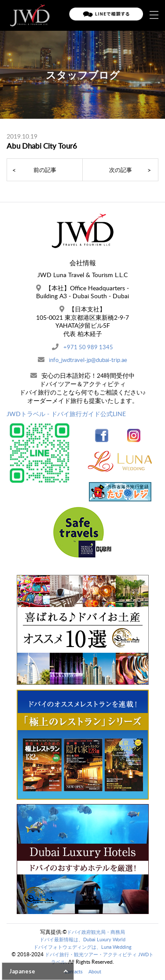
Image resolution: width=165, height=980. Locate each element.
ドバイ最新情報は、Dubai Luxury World (83, 939)
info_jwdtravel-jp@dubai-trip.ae (88, 360)
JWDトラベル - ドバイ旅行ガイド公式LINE (66, 414)
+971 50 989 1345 (88, 347)
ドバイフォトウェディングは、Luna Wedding (83, 947)
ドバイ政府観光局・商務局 (96, 932)
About (96, 971)
